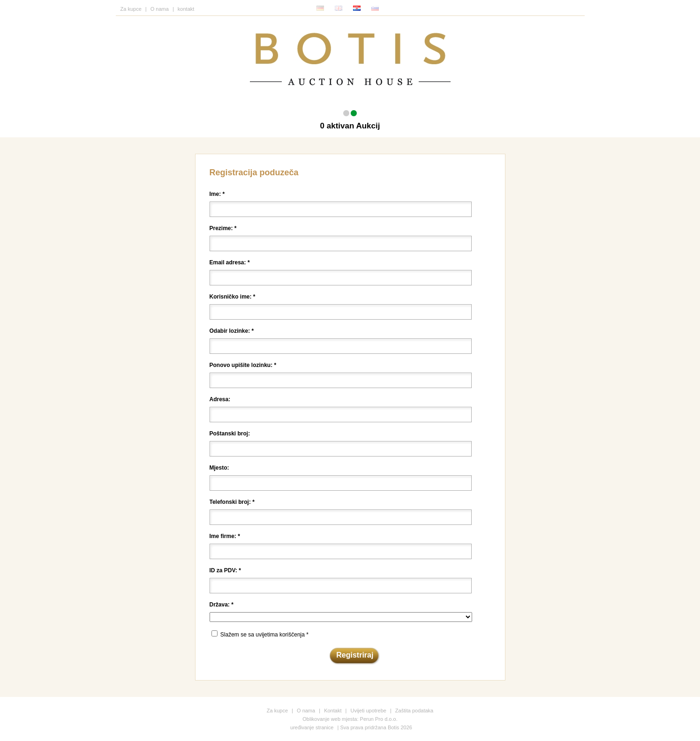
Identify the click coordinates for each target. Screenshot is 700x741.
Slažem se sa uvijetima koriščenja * (264, 635)
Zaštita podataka (414, 711)
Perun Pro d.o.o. (379, 719)
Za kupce (131, 9)
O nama (160, 9)
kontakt (186, 9)
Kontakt (333, 711)
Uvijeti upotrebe (368, 711)
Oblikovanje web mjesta (330, 719)
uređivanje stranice (312, 727)
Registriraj (355, 655)
